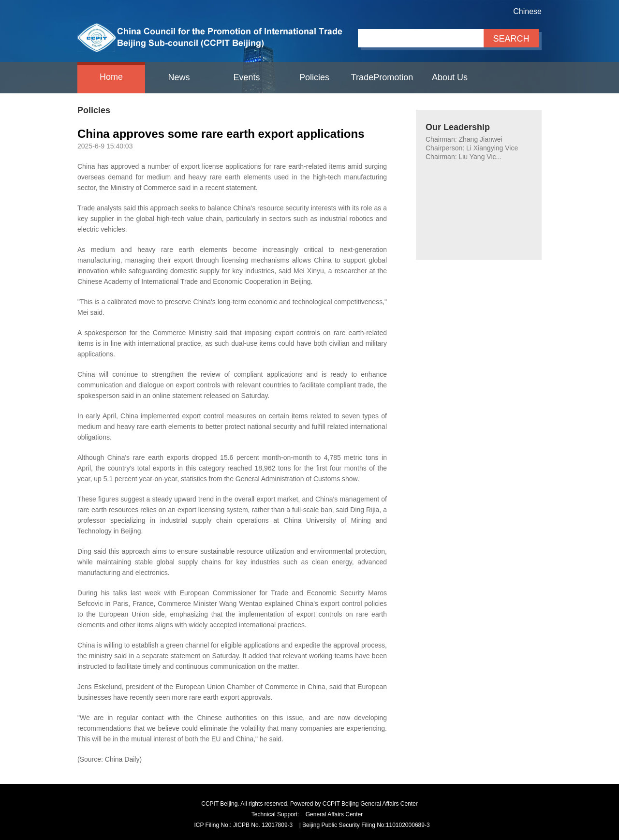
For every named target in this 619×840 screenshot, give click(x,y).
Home (111, 77)
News (179, 77)
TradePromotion (382, 77)
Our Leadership (458, 127)
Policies (314, 77)
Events (246, 77)
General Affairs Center (334, 814)
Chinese (527, 11)
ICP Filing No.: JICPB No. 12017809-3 (243, 825)
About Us (450, 77)
